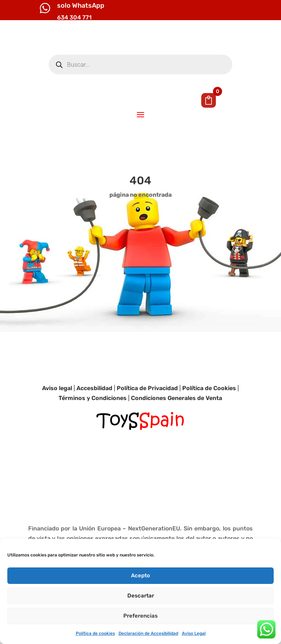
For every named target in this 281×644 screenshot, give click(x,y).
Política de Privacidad (147, 417)
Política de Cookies (209, 417)
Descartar (141, 596)
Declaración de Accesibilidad (148, 633)
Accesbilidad (94, 417)
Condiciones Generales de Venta (177, 427)
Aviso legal (57, 417)
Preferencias (140, 616)
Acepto (140, 575)
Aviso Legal (194, 633)
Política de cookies (95, 633)
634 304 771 (74, 17)
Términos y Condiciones (93, 427)
